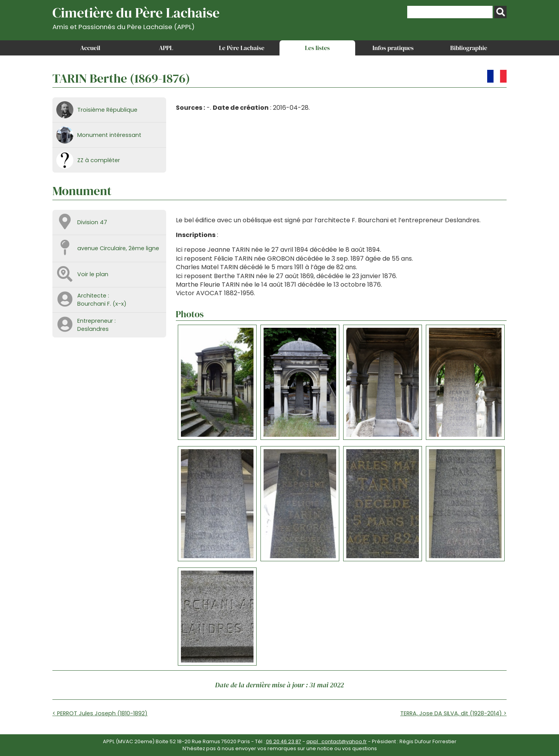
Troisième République (107, 110)
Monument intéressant (109, 135)
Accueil (90, 48)
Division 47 (92, 222)
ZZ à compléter (99, 160)
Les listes (317, 48)
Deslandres (93, 329)
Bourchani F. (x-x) (102, 304)
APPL (166, 48)
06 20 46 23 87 (284, 741)
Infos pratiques (393, 48)
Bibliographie (469, 48)
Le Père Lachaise (242, 48)
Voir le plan (93, 274)
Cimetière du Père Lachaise (136, 17)
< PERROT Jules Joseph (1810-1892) (100, 713)
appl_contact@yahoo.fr (337, 741)
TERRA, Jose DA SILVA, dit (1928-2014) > (453, 713)
